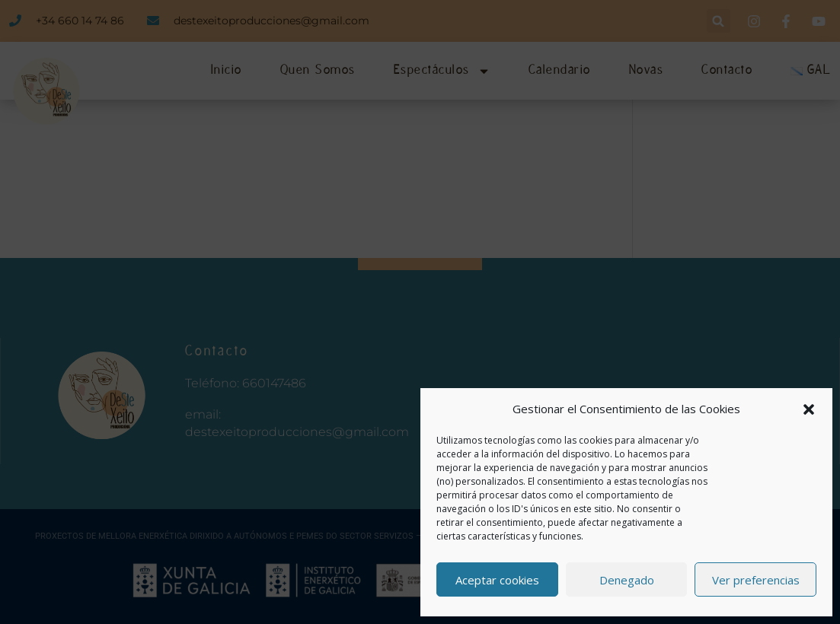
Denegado (627, 580)
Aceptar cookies (497, 580)
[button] (809, 409)
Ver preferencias (756, 580)
